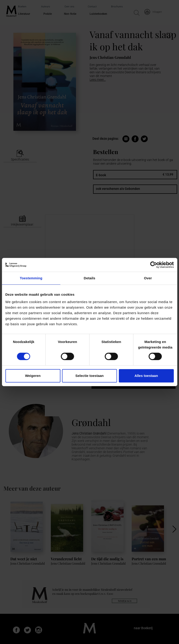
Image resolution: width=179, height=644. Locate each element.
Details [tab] (90, 278)
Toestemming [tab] (31, 278)
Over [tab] (148, 278)
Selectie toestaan (89, 376)
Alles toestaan (146, 376)
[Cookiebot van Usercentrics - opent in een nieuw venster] (153, 265)
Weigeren (33, 376)
